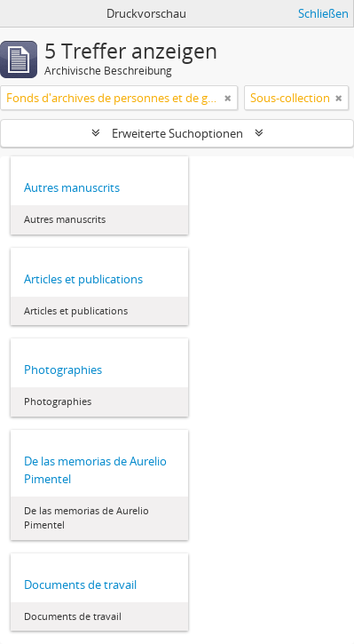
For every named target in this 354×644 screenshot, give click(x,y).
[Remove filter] (228, 98)
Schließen (323, 13)
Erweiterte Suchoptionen (177, 133)
